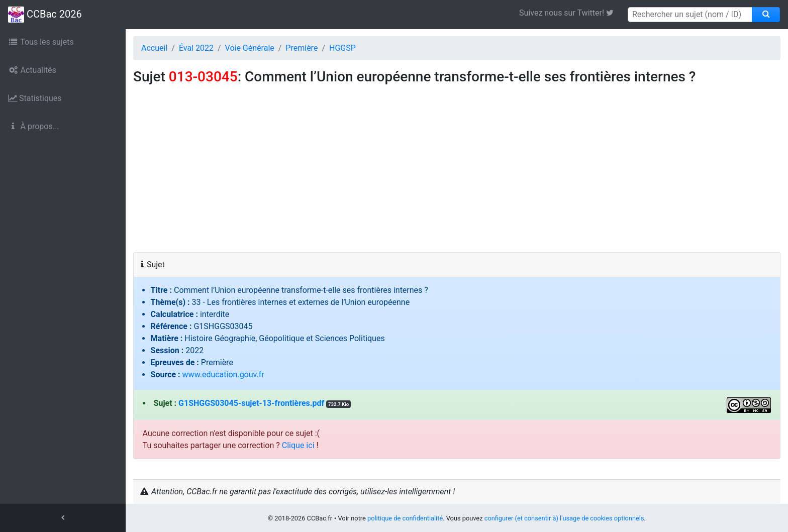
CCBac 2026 (45, 15)
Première (302, 48)
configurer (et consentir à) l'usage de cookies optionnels (564, 518)
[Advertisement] (457, 177)
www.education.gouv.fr (223, 375)
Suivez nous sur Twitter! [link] (570, 13)
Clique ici (298, 445)
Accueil (154, 48)
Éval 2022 (196, 48)
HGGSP (342, 48)
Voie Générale (250, 48)
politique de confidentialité (405, 518)
